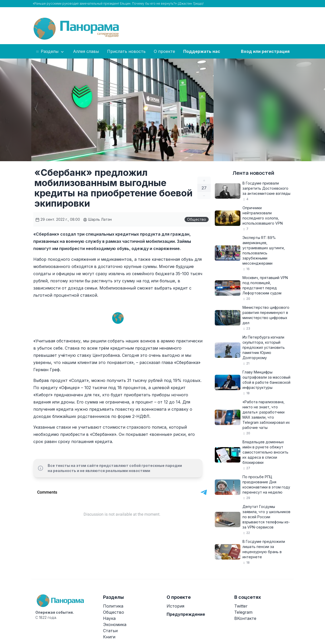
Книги (109, 637)
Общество (197, 219)
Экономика (115, 624)
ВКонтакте (245, 618)
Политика (113, 606)
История (175, 606)
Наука (109, 618)
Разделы (50, 52)
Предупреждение (186, 614)
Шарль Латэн (97, 219)
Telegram (243, 612)
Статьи (110, 631)
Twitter (241, 606)
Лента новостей (253, 173)
